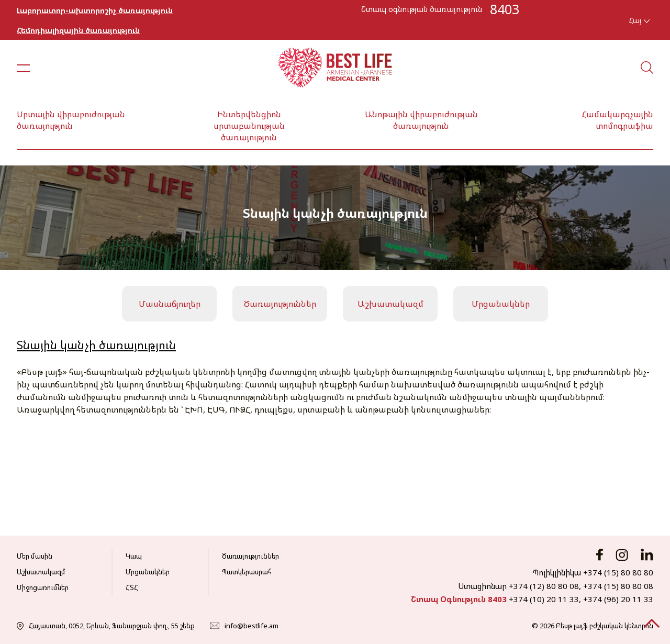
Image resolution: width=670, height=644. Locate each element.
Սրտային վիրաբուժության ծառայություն (71, 120)
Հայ (639, 20)
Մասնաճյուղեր (170, 304)
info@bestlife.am (252, 626)
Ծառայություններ (280, 304)
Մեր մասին (35, 556)
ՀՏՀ (132, 587)
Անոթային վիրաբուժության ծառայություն (421, 120)
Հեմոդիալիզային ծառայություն (78, 30)
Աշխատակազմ (390, 304)
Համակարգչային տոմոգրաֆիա (618, 120)
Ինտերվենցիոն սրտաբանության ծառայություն (249, 126)
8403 (505, 9)
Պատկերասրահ (247, 572)
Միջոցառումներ (43, 587)
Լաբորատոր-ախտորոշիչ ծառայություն (95, 10)
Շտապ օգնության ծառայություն (422, 9)
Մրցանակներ (501, 304)
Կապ (134, 556)
